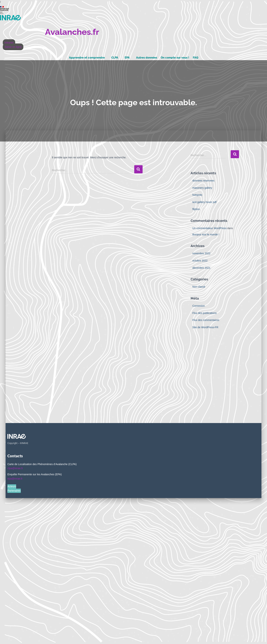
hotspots (197, 195)
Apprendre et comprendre (87, 58)
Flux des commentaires (206, 320)
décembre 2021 (201, 268)
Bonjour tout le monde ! (206, 234)
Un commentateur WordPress (210, 228)
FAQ (196, 58)
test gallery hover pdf (205, 202)
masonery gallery (202, 188)
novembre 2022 (201, 253)
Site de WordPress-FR (205, 327)
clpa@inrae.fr (15, 468)
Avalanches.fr (72, 32)
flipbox (196, 209)
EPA (127, 58)
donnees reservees (203, 181)
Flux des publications (205, 313)
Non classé (199, 287)
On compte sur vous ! (175, 58)
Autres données (147, 58)
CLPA (115, 58)
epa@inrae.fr (15, 479)
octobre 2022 (200, 261)
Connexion (199, 306)
